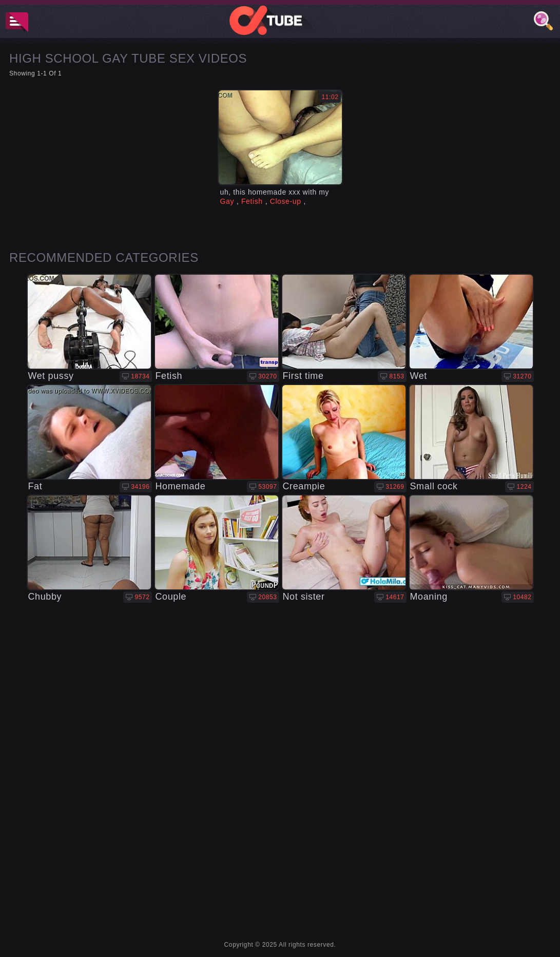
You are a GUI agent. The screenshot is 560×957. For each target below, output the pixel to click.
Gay (227, 201)
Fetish (252, 201)
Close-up (286, 201)
